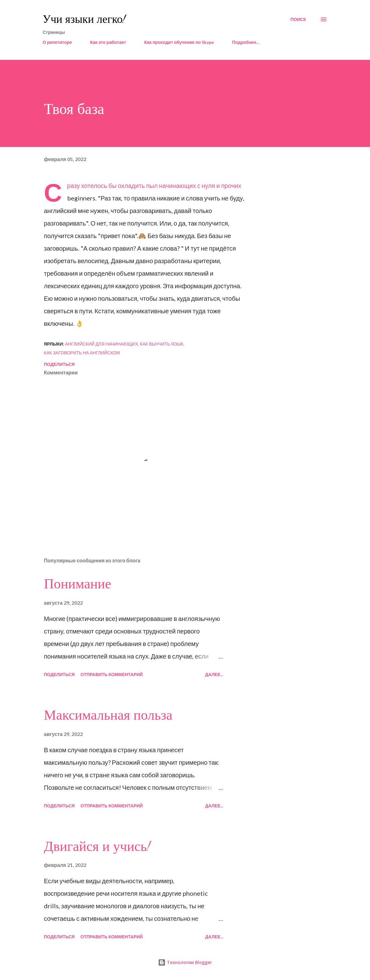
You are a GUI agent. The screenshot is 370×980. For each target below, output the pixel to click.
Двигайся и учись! (97, 847)
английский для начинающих (102, 344)
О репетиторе (57, 42)
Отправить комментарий (111, 674)
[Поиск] (298, 19)
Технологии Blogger (185, 962)
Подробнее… (246, 42)
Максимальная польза (108, 715)
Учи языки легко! (84, 19)
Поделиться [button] (59, 364)
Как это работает (108, 42)
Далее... (214, 674)
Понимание (78, 584)
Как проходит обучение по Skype (179, 42)
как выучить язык (162, 344)
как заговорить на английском (82, 353)
